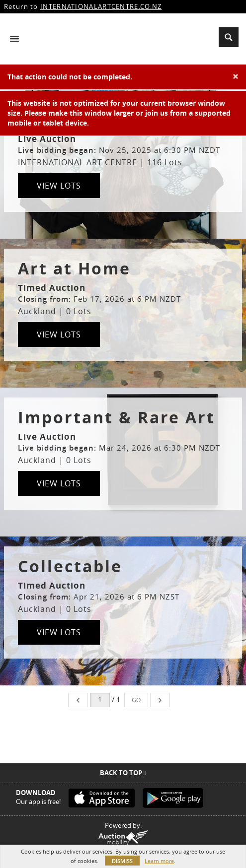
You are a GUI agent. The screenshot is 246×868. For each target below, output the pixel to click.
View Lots (59, 186)
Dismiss (122, 861)
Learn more (159, 861)
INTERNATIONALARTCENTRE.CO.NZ (101, 6)
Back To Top (123, 773)
